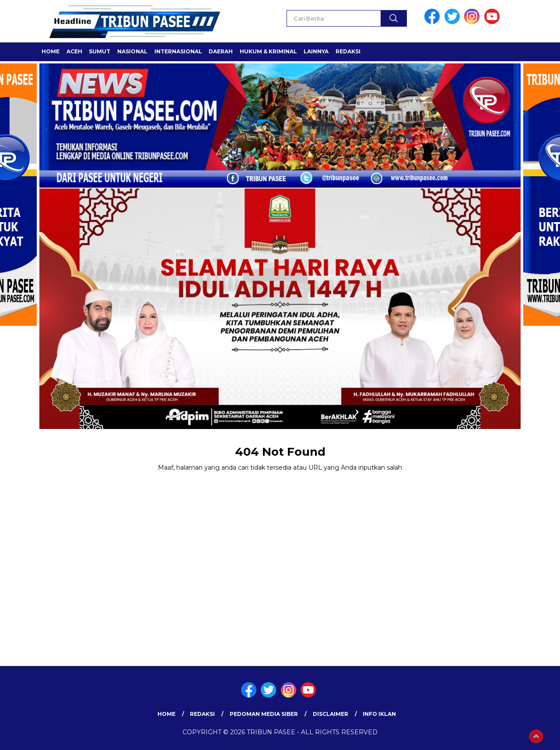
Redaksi (348, 51)
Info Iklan (379, 714)
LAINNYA (316, 51)
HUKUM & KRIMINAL (268, 51)
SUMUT (100, 51)
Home (51, 51)
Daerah (221, 51)
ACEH (74, 51)
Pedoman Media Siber (264, 714)
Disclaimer (331, 714)
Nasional (132, 51)
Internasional (178, 51)
